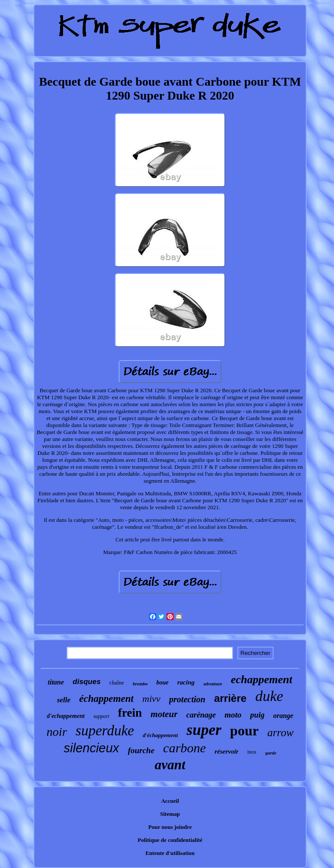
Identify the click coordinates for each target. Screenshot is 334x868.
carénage (201, 715)
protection (187, 699)
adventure (213, 684)
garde (271, 753)
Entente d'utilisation (170, 853)
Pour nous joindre (170, 827)
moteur (164, 714)
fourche (141, 750)
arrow (281, 733)
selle (64, 700)
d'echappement (66, 716)
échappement (106, 699)
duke (269, 696)
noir (57, 732)
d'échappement (160, 735)
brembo (140, 684)
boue (163, 683)
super (204, 730)
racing (186, 682)
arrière (230, 698)
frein (130, 713)
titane (56, 682)
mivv (151, 699)
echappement (262, 679)
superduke (105, 731)
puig (257, 715)
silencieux (92, 748)
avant (170, 765)
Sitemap (170, 814)
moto (233, 715)
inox (252, 752)
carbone (184, 748)
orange (283, 716)
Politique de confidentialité (170, 840)
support (102, 716)
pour (244, 731)
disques (87, 682)
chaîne (117, 683)
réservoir (226, 751)
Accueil (170, 801)
